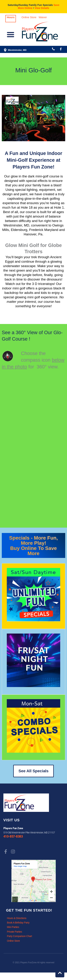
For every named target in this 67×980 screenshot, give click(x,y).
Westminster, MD (17, 50)
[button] (11, 35)
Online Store (29, 17)
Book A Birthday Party (18, 923)
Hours (11, 17)
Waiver (43, 17)
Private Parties (14, 932)
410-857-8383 (13, 836)
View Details (42, 8)
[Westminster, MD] (5, 50)
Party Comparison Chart (19, 936)
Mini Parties (13, 927)
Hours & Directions (17, 918)
